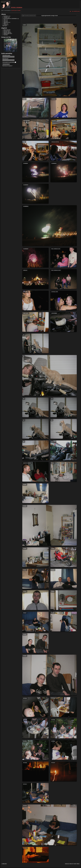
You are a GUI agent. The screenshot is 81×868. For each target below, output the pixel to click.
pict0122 (35, 707)
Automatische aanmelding (9, 62)
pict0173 (35, 857)
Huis (5, 21)
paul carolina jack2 (64, 279)
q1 (50, 375)
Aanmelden (4, 864)
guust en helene (35, 472)
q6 (35, 450)
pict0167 (35, 750)
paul (35, 151)
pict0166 (64, 728)
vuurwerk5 (35, 258)
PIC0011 (35, 579)
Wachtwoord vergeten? (7, 66)
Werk (5, 23)
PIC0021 (64, 472)
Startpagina (14, 11)
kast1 (50, 60)
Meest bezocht (7, 30)
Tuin (5, 20)
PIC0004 (50, 525)
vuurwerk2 (35, 194)
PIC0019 (35, 643)
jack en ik (64, 129)
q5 (64, 429)
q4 (64, 407)
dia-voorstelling (76, 11)
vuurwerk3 (64, 172)
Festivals (6, 16)
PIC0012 (64, 579)
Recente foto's (7, 31)
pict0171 (35, 793)
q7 (35, 429)
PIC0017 (35, 622)
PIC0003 (35, 493)
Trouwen (6, 17)
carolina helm (35, 129)
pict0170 (64, 771)
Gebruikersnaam (6, 55)
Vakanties (6, 22)
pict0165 (35, 728)
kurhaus (35, 279)
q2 (35, 343)
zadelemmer (64, 322)
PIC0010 (64, 557)
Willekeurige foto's (8, 34)
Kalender (6, 35)
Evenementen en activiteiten (10, 19)
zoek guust (35, 322)
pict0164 (64, 707)
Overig (19, 11)
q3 (35, 407)
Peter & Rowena (12, 8)
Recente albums (7, 32)
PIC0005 (35, 557)
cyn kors (35, 300)
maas (35, 108)
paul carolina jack (64, 258)
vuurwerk (35, 172)
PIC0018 (64, 622)
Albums (4, 14)
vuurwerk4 (50, 226)
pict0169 (35, 771)
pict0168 (64, 750)
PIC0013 (35, 600)
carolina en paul (64, 151)
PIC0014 (64, 600)
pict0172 (50, 825)
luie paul (64, 450)
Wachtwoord (5, 59)
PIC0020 (50, 675)
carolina (64, 108)
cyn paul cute (64, 300)
